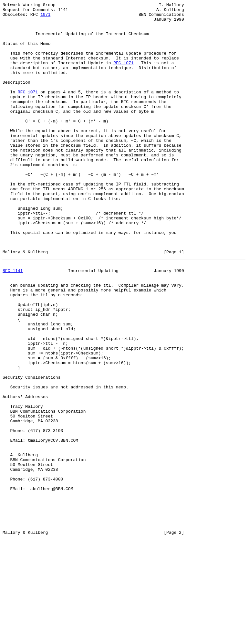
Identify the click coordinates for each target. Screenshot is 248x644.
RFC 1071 (123, 75)
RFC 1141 (13, 323)
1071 (45, 17)
